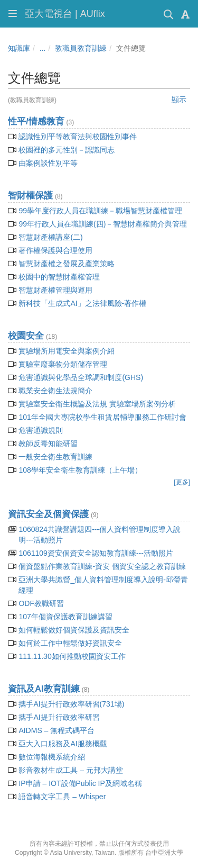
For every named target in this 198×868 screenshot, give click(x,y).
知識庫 (19, 48)
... (43, 48)
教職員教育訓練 (81, 48)
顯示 (179, 100)
